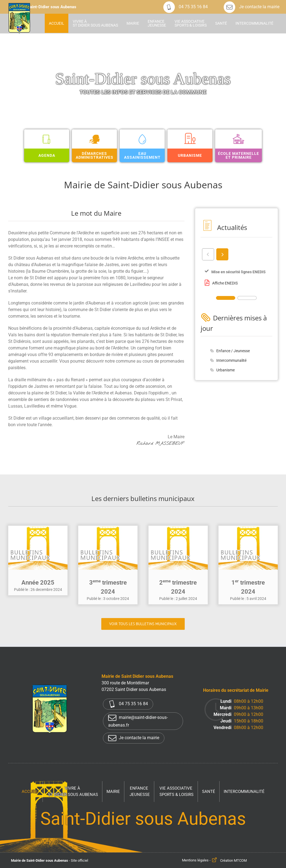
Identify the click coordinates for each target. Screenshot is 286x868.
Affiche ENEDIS (225, 283)
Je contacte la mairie (252, 7)
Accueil (30, 792)
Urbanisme (225, 370)
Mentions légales (195, 860)
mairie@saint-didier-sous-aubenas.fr (138, 721)
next (222, 254)
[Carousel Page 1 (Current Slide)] (226, 298)
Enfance (140, 792)
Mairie (113, 792)
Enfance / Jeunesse (233, 351)
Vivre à (73, 792)
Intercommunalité (231, 360)
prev (208, 254)
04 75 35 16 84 (186, 7)
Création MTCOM (233, 860)
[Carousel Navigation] (236, 254)
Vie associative (176, 792)
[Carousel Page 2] (247, 298)
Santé (209, 792)
